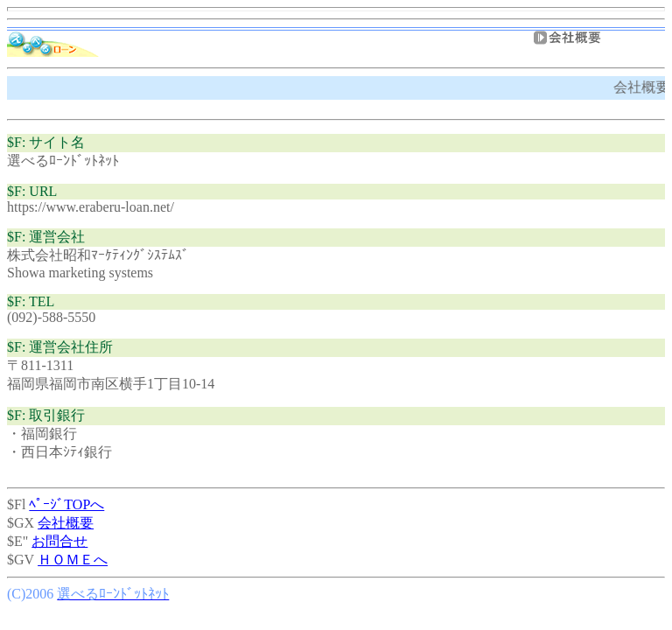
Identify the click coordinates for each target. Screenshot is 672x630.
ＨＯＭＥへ (73, 560)
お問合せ (59, 541)
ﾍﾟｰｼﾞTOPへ (66, 504)
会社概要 (66, 523)
